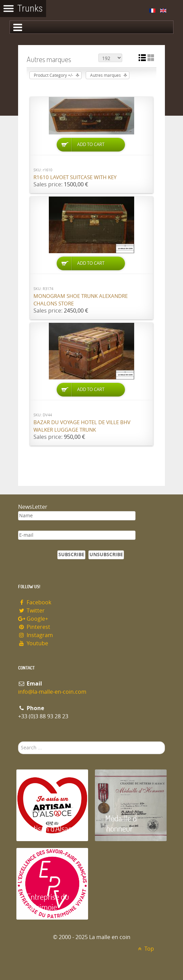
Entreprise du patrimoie (48, 902)
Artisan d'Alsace (51, 828)
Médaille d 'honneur (121, 823)
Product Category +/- (53, 75)
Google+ (33, 619)
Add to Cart (91, 145)
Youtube (33, 643)
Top (145, 949)
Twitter (31, 611)
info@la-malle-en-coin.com (52, 692)
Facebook (35, 602)
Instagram (36, 635)
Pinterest (34, 627)
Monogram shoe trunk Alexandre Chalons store (81, 300)
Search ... (18, 742)
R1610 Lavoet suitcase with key (75, 177)
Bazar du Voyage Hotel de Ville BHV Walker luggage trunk (82, 426)
